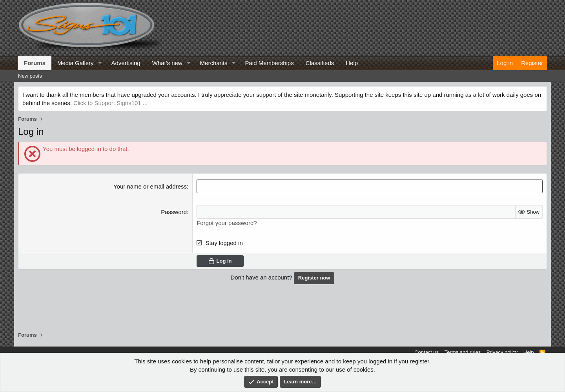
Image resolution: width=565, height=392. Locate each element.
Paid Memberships (269, 63)
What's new (167, 63)
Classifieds (320, 63)
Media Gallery (76, 63)
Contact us (426, 352)
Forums (35, 63)
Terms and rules (463, 352)
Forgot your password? (227, 223)
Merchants (214, 63)
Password (174, 212)
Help (352, 63)
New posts (30, 76)
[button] (100, 63)
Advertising (126, 63)
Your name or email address (150, 186)
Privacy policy (502, 352)
